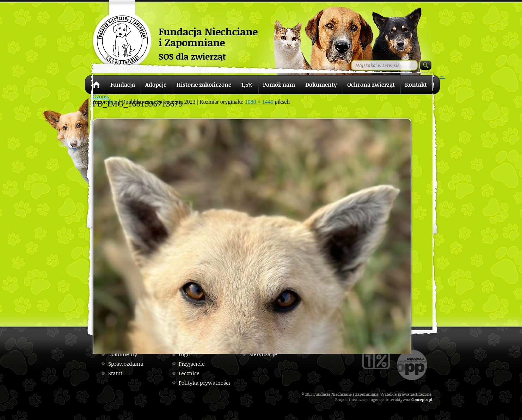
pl (431, 399)
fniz (113, 102)
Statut (115, 373)
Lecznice (189, 373)
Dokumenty (123, 354)
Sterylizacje (263, 354)
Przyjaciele (192, 364)
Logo (184, 354)
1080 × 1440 (259, 102)
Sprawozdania (126, 364)
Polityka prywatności (204, 383)
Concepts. (420, 399)
